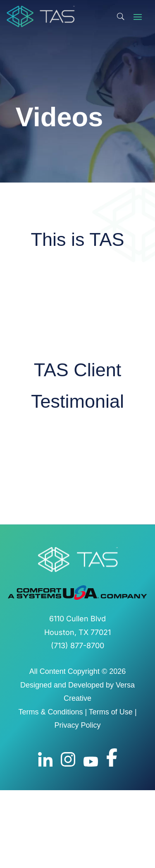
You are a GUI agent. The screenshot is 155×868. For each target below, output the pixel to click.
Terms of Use (111, 712)
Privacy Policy (77, 725)
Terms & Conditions (50, 712)
